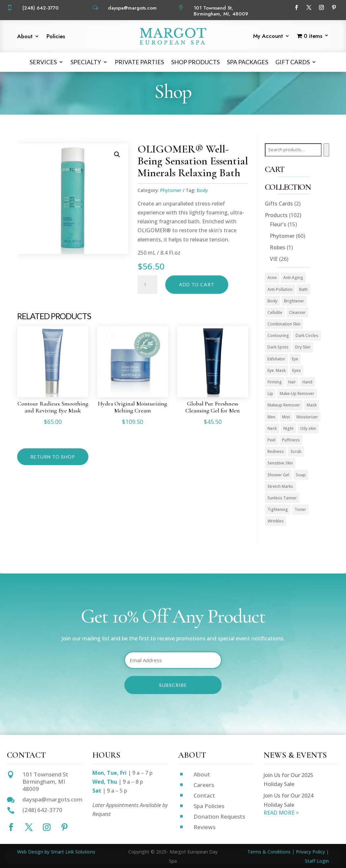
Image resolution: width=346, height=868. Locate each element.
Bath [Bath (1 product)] (303, 289)
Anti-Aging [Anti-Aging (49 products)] (293, 278)
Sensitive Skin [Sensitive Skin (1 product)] (280, 463)
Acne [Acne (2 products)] (272, 278)
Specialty (86, 62)
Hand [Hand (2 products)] (307, 382)
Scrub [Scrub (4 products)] (296, 451)
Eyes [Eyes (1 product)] (297, 370)
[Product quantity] (147, 285)
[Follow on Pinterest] (334, 8)
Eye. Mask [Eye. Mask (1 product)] (277, 370)
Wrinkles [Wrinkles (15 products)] (276, 521)
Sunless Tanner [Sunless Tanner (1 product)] (282, 498)
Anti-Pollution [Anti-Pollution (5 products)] (280, 289)
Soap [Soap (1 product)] (301, 475)
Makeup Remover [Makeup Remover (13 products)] (284, 405)
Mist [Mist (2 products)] (286, 417)
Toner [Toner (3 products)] (300, 509)
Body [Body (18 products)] (272, 301)
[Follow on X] (309, 8)
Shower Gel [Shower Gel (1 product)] (278, 475)
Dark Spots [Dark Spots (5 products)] (278, 347)
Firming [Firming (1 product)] (275, 382)
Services (43, 62)
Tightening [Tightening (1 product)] (278, 509)
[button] (117, 154)
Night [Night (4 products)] (288, 428)
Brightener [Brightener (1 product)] (294, 301)
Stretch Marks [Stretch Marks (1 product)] (280, 486)
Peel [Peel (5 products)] (271, 440)
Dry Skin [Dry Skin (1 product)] (303, 347)
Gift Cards (293, 62)
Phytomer (171, 190)
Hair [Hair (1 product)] (292, 382)
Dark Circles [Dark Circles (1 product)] (307, 336)
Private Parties (139, 62)
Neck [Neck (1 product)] (272, 428)
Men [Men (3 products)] (271, 417)
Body (202, 190)
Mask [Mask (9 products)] (312, 405)
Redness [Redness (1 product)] (276, 451)
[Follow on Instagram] (322, 8)
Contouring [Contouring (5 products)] (278, 336)
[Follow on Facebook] (297, 8)
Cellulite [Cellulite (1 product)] (275, 312)
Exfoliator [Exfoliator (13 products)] (276, 359)
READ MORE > (281, 813)
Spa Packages (248, 62)
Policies (56, 37)
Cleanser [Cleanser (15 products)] (297, 312)
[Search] (326, 150)
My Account (268, 37)
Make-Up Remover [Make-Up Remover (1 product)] (297, 393)
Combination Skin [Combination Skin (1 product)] (284, 324)
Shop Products (195, 62)
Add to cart (197, 284)
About (25, 37)
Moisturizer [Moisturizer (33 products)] (307, 417)
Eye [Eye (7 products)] (295, 359)
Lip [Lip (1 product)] (270, 393)
